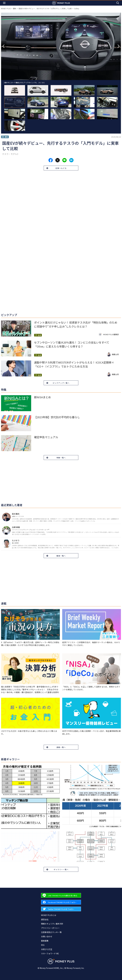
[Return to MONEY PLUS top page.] (61, 3)
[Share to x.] (58, 160)
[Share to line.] (64, 160)
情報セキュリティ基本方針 (52, 924)
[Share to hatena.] (71, 160)
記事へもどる (61, 168)
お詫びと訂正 (47, 949)
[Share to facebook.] (51, 160)
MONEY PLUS (6, 8)
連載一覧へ (61, 747)
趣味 (15, 8)
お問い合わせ (47, 936)
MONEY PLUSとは (49, 915)
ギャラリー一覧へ (61, 869)
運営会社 (45, 919)
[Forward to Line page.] (61, 895)
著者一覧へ (61, 556)
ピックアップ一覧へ (61, 383)
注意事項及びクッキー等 (51, 932)
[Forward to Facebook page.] (61, 902)
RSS (43, 945)
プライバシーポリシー (50, 928)
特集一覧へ (61, 458)
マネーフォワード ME (50, 954)
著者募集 (45, 941)
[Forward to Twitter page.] (61, 909)
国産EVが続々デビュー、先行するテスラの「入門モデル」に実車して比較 (45, 8)
